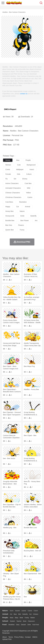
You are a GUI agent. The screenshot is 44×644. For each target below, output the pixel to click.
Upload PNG (7, 639)
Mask (12, 618)
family (27, 618)
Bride (21, 618)
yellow (28, 193)
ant (36, 221)
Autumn (17, 611)
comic (8, 169)
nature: (5, 611)
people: (5, 618)
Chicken (36, 614)
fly (7, 179)
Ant (11, 614)
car (18, 207)
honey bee (9, 211)
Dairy (18, 625)
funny (22, 230)
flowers (21, 225)
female (8, 174)
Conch (36, 611)
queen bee (10, 230)
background (31, 165)
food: (5, 625)
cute (19, 165)
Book (25, 621)
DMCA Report (10, 109)
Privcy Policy (19, 637)
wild (29, 188)
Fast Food (36, 625)
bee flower (25, 221)
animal (28, 207)
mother (33, 618)
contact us (24, 94)
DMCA (35, 637)
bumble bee (10, 221)
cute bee (28, 183)
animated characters (13, 188)
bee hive (9, 225)
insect (32, 169)
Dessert (23, 625)
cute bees (9, 202)
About (5, 637)
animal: (5, 614)
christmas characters (13, 197)
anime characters (12, 183)
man (18, 160)
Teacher (19, 621)
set (15, 179)
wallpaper (20, 169)
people (28, 160)
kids (19, 174)
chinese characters (13, 193)
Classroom (31, 621)
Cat (30, 614)
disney (25, 179)
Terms (11, 637)
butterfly (33, 216)
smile (22, 216)
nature (22, 211)
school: (5, 621)
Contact (28, 637)
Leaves (24, 611)
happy (8, 207)
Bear (15, 614)
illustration (23, 202)
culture (29, 174)
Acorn (12, 611)
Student (12, 621)
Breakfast (12, 625)
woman (8, 165)
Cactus (30, 611)
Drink (29, 625)
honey (8, 160)
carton (30, 197)
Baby (16, 618)
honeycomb (10, 216)
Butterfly (25, 614)
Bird (20, 614)
